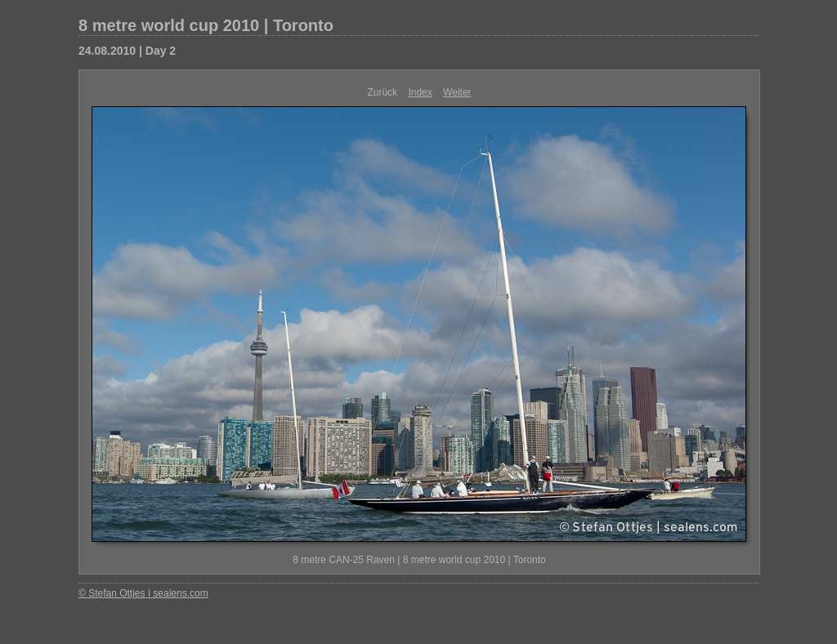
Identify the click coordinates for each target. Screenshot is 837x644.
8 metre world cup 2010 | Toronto (206, 25)
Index (420, 92)
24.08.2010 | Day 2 (127, 51)
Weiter (457, 92)
